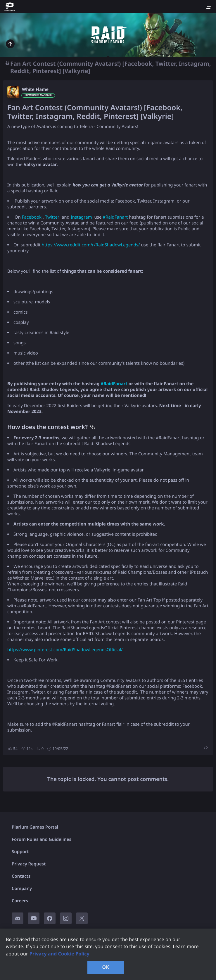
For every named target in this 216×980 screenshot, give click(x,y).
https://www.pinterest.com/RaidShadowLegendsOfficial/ (65, 650)
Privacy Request (29, 864)
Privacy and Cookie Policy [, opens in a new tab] (59, 954)
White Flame (35, 89)
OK (106, 967)
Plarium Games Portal (35, 827)
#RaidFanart (115, 217)
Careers (20, 901)
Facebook (32, 217)
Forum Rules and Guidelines (42, 839)
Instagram (82, 217)
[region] (108, 954)
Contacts (21, 876)
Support (20, 852)
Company (22, 889)
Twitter (53, 217)
